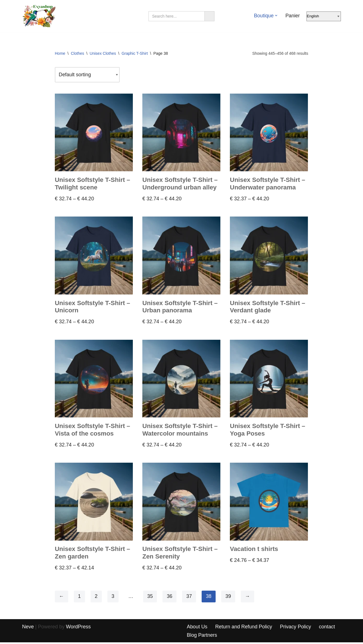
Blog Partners (202, 636)
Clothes (77, 53)
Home (60, 53)
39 (228, 598)
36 (170, 598)
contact (328, 628)
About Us (197, 628)
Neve (28, 628)
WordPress (78, 628)
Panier (293, 16)
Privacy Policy (296, 628)
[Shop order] (88, 75)
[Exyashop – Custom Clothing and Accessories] (39, 16)
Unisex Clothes (103, 53)
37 (189, 598)
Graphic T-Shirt (135, 53)
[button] (276, 16)
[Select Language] (324, 16)
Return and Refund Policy (244, 628)
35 (150, 598)
